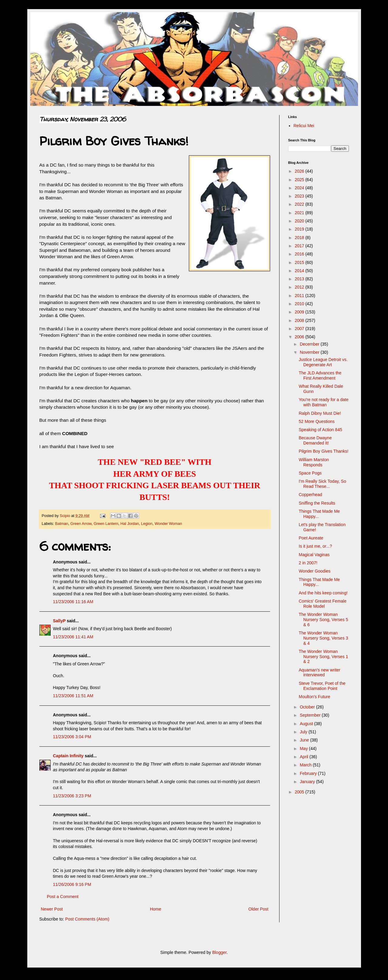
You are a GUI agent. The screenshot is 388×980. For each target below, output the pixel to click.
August (307, 724)
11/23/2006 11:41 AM (73, 637)
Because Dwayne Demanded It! (315, 440)
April (305, 757)
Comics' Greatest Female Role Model (323, 604)
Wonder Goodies (314, 571)
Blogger (219, 952)
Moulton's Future (314, 697)
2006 (300, 337)
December (310, 344)
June (305, 740)
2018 (300, 238)
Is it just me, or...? (315, 546)
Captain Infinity (68, 756)
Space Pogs (310, 473)
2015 (300, 262)
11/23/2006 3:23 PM (72, 796)
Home (155, 909)
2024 (300, 188)
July (304, 732)
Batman (62, 524)
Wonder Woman (168, 524)
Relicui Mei (304, 126)
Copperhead (310, 495)
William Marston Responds (314, 462)
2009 (300, 312)
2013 (300, 279)
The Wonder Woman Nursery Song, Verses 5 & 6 (323, 620)
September (311, 715)
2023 (300, 196)
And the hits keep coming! (323, 593)
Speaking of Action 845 (320, 430)
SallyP (59, 621)
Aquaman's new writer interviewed (319, 672)
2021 (300, 213)
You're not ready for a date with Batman (323, 402)
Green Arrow (81, 524)
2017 (300, 246)
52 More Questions (316, 421)
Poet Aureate (311, 538)
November (310, 352)
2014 (300, 271)
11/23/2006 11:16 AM (73, 602)
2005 (300, 792)
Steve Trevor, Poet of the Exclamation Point (322, 686)
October (308, 707)
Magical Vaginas (314, 555)
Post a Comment (63, 897)
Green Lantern (106, 524)
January (308, 782)
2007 (300, 329)
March (306, 765)
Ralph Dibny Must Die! (320, 413)
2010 (300, 304)
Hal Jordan (130, 524)
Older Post (258, 909)
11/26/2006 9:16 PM (72, 884)
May (304, 749)
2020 (300, 221)
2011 (300, 296)
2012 (300, 287)
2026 (300, 171)
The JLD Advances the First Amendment (320, 375)
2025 (300, 180)
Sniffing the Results (317, 503)
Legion (147, 524)
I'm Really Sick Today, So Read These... (322, 484)
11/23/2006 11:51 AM (73, 696)
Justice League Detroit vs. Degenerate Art (323, 362)
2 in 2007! (308, 563)
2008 (300, 320)
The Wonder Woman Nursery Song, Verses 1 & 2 (323, 657)
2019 (300, 229)
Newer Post (52, 909)
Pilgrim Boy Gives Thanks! (323, 451)
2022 (300, 204)
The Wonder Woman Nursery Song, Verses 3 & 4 (323, 638)
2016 (300, 254)
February (309, 773)
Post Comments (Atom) (87, 919)
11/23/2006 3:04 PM (72, 737)
